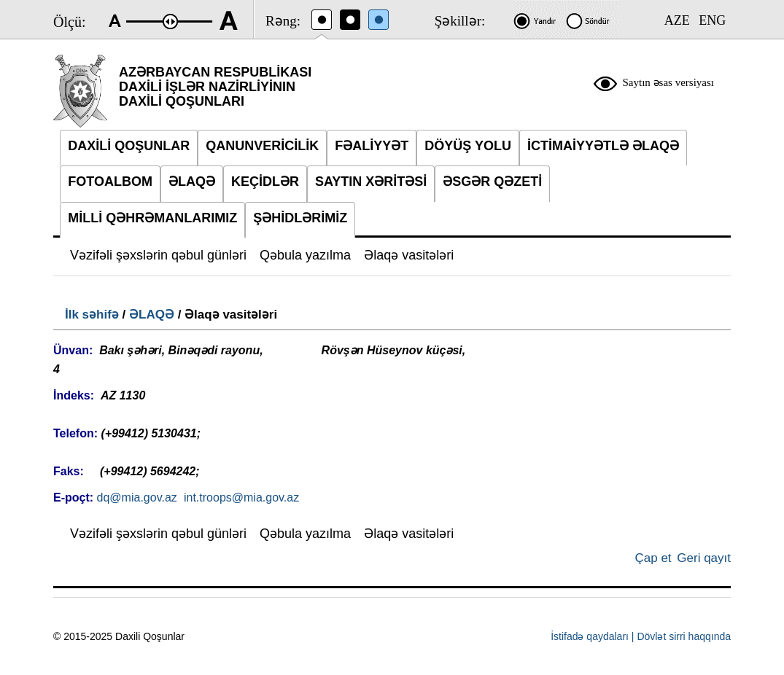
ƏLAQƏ (152, 315)
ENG (712, 20)
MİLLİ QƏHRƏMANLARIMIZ (152, 218)
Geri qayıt (704, 558)
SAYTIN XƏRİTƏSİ (371, 182)
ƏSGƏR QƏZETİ (492, 182)
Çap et (653, 558)
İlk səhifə (92, 315)
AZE (677, 20)
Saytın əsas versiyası (669, 82)
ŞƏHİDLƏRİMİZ (300, 218)
